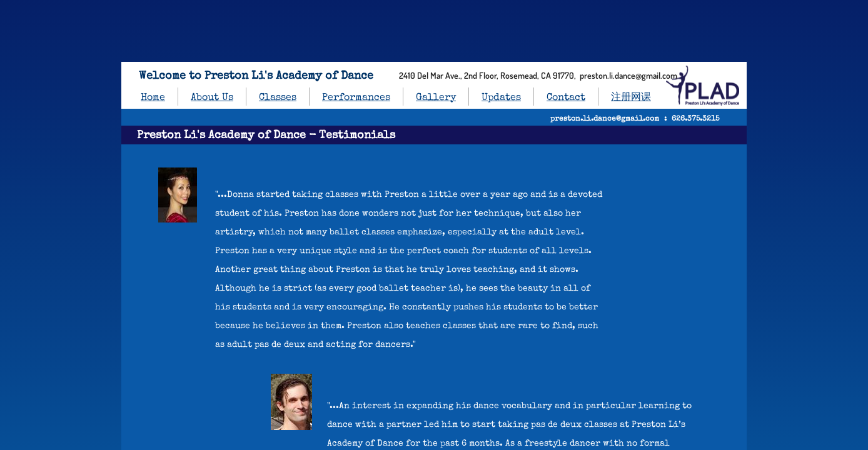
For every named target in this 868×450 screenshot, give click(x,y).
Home (153, 98)
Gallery (436, 98)
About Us (212, 98)
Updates (501, 98)
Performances (356, 98)
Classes (278, 98)
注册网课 (631, 98)
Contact (566, 98)
